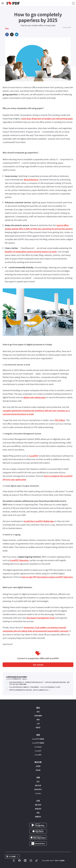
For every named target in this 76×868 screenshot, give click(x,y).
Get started (38, 665)
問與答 (38, 727)
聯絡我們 (38, 809)
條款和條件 (38, 789)
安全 (38, 781)
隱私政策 (38, 785)
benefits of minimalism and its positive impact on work (31, 251)
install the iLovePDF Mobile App (39, 521)
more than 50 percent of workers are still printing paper (47, 118)
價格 (38, 720)
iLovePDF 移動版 (38, 743)
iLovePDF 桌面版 (38, 739)
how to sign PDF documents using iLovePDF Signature (47, 577)
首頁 (38, 712)
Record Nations (31, 179)
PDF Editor (60, 420)
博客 (38, 813)
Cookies (38, 793)
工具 (38, 724)
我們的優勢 (38, 716)
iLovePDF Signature (19, 560)
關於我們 (38, 805)
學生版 (38, 770)
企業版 (38, 766)
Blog (7, 28)
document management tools (41, 618)
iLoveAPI (38, 751)
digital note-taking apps (35, 397)
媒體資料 (38, 817)
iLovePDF (34, 456)
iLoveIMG (38, 755)
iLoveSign (38, 747)
